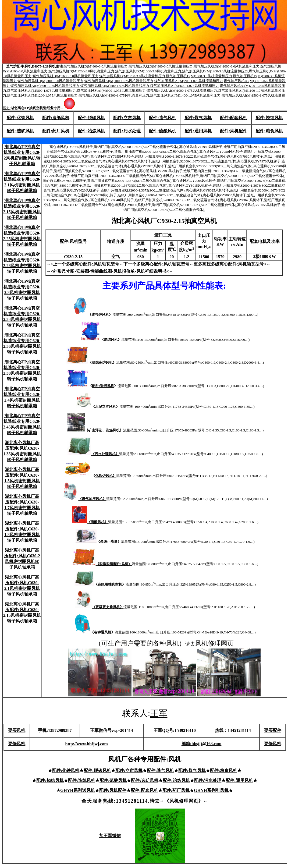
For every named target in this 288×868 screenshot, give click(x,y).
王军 (159, 713)
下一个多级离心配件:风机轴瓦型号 (156, 264)
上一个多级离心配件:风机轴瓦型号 (86, 264)
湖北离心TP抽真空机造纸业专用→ (43, 108)
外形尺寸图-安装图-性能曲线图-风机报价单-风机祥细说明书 (110, 271)
